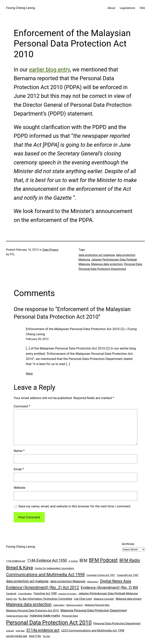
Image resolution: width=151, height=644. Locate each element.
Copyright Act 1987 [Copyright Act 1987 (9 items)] (128, 575)
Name (19, 451)
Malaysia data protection (107, 264)
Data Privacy (51, 250)
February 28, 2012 (37, 339)
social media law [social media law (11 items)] (17, 636)
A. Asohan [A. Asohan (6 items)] (73, 561)
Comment (22, 406)
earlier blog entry (49, 70)
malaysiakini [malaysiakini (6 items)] (59, 605)
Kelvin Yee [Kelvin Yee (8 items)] (12, 599)
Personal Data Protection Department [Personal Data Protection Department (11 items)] (117, 623)
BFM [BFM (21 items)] (83, 560)
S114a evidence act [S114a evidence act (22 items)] (43, 630)
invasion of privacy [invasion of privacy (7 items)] (68, 594)
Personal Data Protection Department (102, 269)
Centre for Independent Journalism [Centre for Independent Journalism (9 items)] (54, 568)
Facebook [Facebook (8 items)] (11, 594)
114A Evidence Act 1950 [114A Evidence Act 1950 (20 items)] (47, 560)
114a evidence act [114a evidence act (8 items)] (16, 561)
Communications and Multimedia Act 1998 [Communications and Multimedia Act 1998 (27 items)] (45, 575)
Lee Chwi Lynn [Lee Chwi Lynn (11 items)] (83, 599)
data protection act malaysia (97, 255)
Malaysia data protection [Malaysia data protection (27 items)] (29, 604)
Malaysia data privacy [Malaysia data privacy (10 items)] (129, 599)
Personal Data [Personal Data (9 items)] (70, 616)
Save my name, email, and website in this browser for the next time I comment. (75, 506)
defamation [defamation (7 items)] (93, 582)
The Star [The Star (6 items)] (46, 636)
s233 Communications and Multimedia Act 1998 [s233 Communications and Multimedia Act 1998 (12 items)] (93, 631)
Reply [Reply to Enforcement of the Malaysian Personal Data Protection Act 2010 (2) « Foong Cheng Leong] (29, 374)
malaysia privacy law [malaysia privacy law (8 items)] (17, 616)
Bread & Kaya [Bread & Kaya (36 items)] (19, 568)
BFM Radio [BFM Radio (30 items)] (130, 560)
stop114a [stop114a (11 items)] (35, 636)
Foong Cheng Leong (21, 8)
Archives (128, 544)
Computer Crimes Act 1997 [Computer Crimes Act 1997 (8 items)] (101, 575)
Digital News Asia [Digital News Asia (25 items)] (116, 581)
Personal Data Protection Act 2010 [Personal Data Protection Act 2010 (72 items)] (49, 623)
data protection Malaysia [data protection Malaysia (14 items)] (68, 581)
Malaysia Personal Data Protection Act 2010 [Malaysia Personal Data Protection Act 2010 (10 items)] (32, 611)
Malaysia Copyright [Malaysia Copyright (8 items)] (104, 599)
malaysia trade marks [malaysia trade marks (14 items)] (45, 615)
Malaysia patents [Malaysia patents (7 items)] (75, 605)
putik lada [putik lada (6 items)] (20, 631)
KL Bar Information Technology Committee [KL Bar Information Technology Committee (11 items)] (45, 599)
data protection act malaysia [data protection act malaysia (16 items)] (27, 581)
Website (19, 488)
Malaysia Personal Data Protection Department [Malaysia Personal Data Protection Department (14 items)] (94, 610)
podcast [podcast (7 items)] (10, 631)
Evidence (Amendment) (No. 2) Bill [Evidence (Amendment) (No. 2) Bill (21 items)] (109, 588)
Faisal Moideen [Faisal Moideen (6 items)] (25, 594)
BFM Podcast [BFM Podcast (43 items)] (103, 560)
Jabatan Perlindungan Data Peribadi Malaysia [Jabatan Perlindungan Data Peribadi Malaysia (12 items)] (108, 593)
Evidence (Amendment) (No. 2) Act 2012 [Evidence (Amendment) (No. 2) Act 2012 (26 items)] (43, 587)
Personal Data (133, 264)
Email (19, 469)
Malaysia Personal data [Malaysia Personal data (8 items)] (97, 605)
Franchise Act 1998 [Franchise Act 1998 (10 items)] (45, 593)
